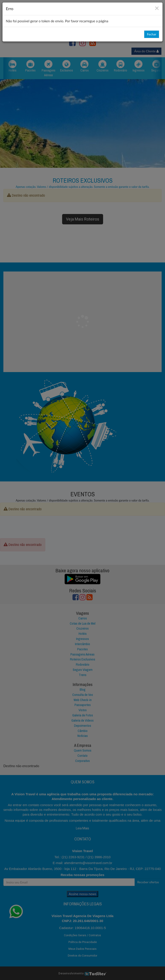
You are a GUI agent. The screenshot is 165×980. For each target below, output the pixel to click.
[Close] (157, 8)
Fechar (152, 34)
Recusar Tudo (95, 963)
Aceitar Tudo (70, 963)
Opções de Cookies (82, 972)
